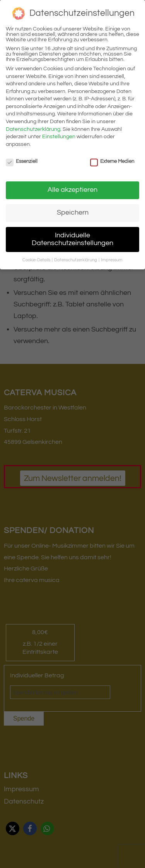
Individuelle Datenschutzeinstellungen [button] (72, 239)
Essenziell (22, 161)
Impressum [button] (112, 260)
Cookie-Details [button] (37, 260)
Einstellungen (59, 137)
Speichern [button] (73, 213)
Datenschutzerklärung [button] (76, 260)
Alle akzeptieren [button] (72, 190)
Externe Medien (112, 161)
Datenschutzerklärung (33, 129)
